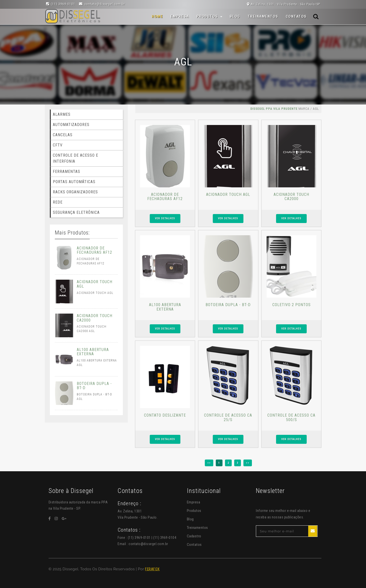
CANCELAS (63, 135)
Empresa (180, 16)
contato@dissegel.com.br (148, 544)
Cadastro (194, 536)
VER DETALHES (165, 218)
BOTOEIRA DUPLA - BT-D (228, 305)
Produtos (194, 511)
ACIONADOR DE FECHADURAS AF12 (165, 197)
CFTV (58, 145)
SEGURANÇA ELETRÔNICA (76, 212)
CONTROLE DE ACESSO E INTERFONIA (75, 158)
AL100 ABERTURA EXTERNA (165, 307)
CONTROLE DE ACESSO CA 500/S (291, 417)
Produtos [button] (208, 16)
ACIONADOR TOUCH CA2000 (291, 197)
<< (209, 463)
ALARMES (62, 114)
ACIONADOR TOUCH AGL (228, 194)
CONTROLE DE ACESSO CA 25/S (228, 417)
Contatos (296, 16)
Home (157, 16)
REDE (58, 202)
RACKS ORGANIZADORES (75, 192)
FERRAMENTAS (67, 172)
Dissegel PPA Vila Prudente (274, 109)
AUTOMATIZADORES (71, 125)
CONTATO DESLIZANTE (165, 415)
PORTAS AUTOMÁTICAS (74, 182)
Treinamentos (263, 16)
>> (248, 463)
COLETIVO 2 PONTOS (292, 305)
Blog (235, 16)
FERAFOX (152, 569)
